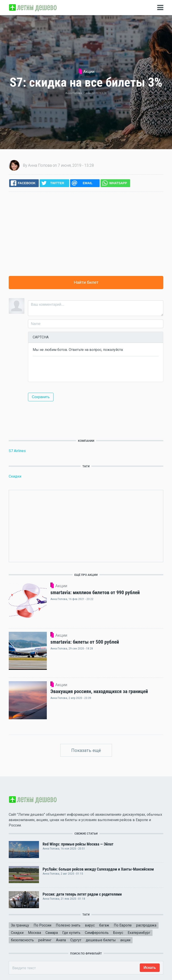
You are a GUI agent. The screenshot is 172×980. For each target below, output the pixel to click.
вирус (90, 925)
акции (125, 940)
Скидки (15, 476)
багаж (104, 925)
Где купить (71, 933)
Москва (34, 933)
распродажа (146, 925)
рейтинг (45, 940)
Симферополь (97, 933)
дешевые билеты (101, 940)
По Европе (123, 925)
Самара (52, 933)
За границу (20, 925)
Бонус (118, 933)
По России (42, 925)
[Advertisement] (86, 234)
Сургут (76, 940)
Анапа (61, 940)
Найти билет (86, 282)
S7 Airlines (17, 451)
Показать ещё (86, 750)
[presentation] (67, 369)
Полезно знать (68, 925)
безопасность (22, 940)
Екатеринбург (139, 933)
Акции (89, 72)
